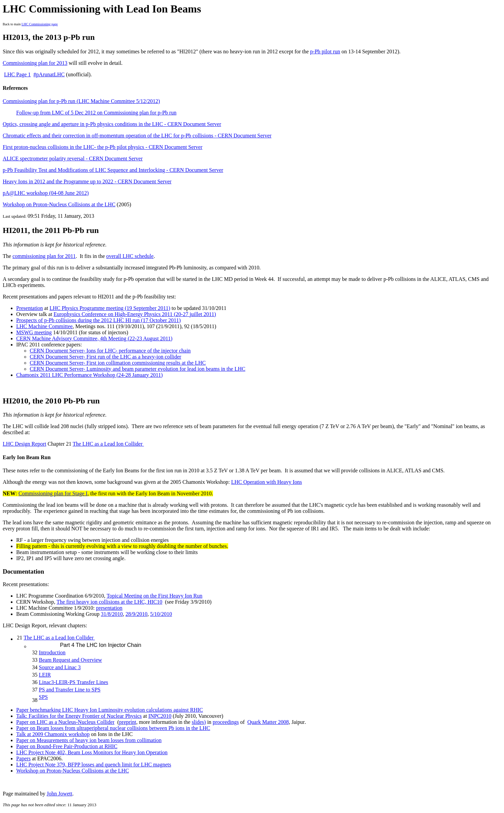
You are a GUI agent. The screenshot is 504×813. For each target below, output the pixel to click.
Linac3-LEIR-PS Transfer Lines (73, 682)
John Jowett (59, 794)
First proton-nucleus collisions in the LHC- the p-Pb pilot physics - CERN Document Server (103, 147)
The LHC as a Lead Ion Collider (108, 444)
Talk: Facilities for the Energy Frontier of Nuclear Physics (79, 716)
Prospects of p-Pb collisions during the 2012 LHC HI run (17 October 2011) (98, 320)
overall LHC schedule (130, 256)
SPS (43, 697)
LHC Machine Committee (44, 326)
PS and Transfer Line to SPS (70, 690)
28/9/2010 (137, 614)
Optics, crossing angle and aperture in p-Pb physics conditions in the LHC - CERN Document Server (112, 124)
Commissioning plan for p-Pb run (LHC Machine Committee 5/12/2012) (81, 101)
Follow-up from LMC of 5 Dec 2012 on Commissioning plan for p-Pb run (96, 113)
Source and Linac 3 (60, 667)
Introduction (52, 652)
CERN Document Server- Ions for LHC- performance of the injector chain (110, 351)
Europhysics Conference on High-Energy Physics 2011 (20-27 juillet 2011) (135, 314)
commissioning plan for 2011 (44, 256)
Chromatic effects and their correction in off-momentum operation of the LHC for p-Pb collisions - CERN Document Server (137, 136)
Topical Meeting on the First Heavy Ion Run (155, 596)
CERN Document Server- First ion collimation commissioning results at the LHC (118, 363)
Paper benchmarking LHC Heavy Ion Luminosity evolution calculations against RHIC (110, 710)
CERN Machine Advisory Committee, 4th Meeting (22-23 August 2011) (94, 338)
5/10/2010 (161, 614)
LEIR (45, 675)
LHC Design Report (24, 444)
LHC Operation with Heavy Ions (267, 482)
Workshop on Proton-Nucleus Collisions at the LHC (59, 204)
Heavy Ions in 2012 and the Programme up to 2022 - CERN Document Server (87, 181)
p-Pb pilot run (325, 51)
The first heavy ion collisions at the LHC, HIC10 (109, 602)
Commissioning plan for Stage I (53, 493)
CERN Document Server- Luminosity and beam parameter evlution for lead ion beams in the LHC (138, 369)
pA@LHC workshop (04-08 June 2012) (46, 193)
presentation (109, 608)
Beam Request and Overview (70, 660)
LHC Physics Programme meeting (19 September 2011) (110, 308)
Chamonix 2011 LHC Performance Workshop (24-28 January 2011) (89, 375)
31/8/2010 (112, 614)
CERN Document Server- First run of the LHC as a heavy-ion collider (105, 357)
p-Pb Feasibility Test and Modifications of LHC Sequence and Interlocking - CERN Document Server (113, 170)
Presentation (30, 308)
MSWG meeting (34, 332)
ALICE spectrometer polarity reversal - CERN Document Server (73, 159)
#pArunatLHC (49, 74)
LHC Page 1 (17, 74)
